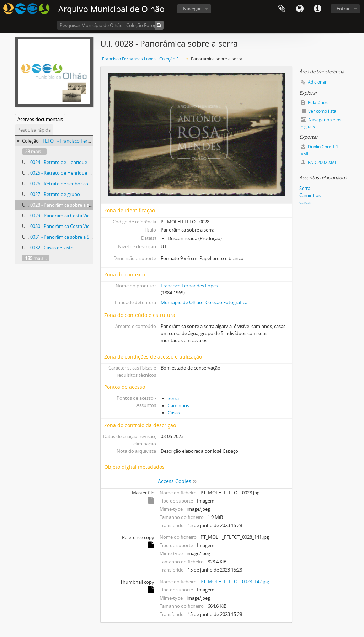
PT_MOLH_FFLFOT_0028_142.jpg (235, 582)
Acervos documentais (40, 119)
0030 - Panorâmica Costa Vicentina (66, 226)
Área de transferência (282, 9)
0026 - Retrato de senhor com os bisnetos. (74, 184)
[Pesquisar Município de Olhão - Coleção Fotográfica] (110, 25)
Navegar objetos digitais (321, 123)
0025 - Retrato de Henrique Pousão (67, 173)
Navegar (192, 9)
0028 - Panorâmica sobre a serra (64, 205)
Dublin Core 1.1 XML (320, 150)
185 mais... (36, 258)
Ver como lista (318, 111)
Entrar (343, 9)
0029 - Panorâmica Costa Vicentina (66, 216)
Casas (174, 413)
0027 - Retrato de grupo (55, 194)
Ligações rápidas (317, 9)
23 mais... (34, 152)
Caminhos (178, 405)
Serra (173, 398)
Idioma (300, 9)
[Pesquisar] (159, 25)
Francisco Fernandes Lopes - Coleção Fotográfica (144, 59)
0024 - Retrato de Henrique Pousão (67, 162)
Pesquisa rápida (34, 130)
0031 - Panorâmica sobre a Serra (64, 237)
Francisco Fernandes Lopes (189, 286)
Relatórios (314, 103)
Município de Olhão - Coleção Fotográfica (204, 302)
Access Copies (175, 481)
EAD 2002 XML (319, 162)
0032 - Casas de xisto (52, 248)
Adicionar (317, 82)
